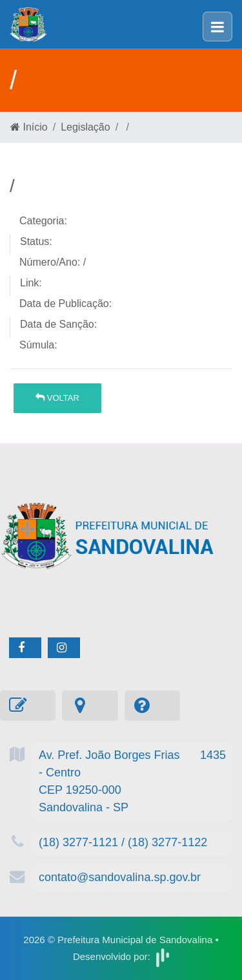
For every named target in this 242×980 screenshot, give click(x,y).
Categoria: (43, 221)
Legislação (86, 127)
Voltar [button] (57, 398)
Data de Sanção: (58, 324)
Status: (36, 241)
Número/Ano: (50, 262)
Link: (31, 283)
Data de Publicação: (66, 304)
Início (29, 127)
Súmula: (38, 345)
